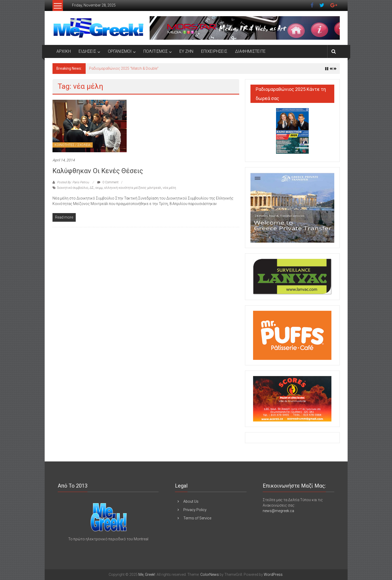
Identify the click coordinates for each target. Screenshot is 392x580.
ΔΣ (92, 188)
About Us (191, 501)
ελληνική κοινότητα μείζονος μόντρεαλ (133, 188)
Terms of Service (197, 518)
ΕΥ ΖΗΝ (186, 51)
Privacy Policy (195, 510)
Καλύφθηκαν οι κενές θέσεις (98, 171)
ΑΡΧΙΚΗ (64, 51)
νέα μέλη (169, 188)
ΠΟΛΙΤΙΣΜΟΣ (156, 51)
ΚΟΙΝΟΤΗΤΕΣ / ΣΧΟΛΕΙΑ (73, 145)
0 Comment (108, 182)
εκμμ (99, 188)
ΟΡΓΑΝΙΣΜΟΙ (120, 51)
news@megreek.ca (278, 511)
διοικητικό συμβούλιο (73, 188)
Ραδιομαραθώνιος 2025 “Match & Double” (124, 68)
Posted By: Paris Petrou (73, 182)
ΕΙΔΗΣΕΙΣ (87, 51)
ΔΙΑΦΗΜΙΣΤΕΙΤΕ (250, 51)
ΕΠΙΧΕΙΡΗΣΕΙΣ (214, 51)
